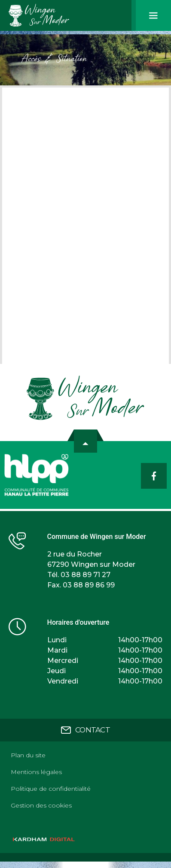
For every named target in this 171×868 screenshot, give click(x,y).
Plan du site (28, 755)
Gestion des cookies (41, 805)
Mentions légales (36, 772)
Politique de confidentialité (51, 789)
